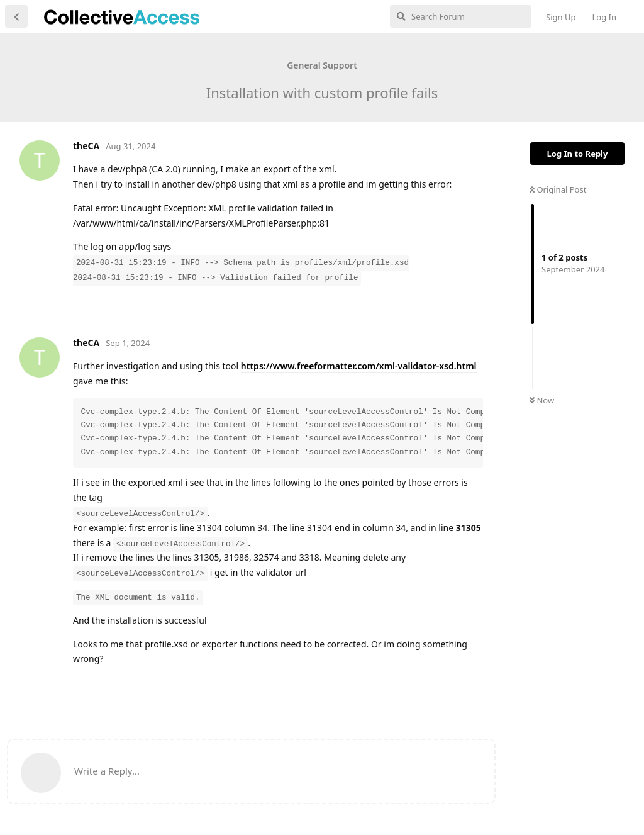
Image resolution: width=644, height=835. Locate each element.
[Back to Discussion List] (16, 16)
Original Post (558, 189)
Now (542, 400)
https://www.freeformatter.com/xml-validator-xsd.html (359, 366)
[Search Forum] (461, 16)
